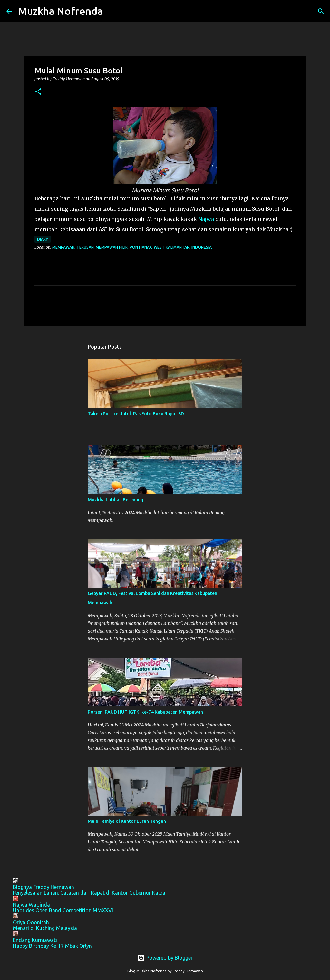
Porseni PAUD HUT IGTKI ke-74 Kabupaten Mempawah (145, 712)
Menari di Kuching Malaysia (45, 928)
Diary (43, 239)
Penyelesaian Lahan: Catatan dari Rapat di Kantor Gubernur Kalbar (90, 893)
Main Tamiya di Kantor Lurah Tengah (127, 821)
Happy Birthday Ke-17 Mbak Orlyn (52, 946)
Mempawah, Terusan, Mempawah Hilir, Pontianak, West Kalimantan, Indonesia (132, 247)
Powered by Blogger (165, 958)
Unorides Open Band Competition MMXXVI (63, 910)
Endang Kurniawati (35, 940)
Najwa (206, 219)
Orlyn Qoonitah (31, 922)
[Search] (112, 11)
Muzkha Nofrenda (60, 11)
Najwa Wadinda (31, 905)
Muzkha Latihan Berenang (116, 500)
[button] (38, 92)
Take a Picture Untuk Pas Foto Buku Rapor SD (136, 414)
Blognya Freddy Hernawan (44, 887)
